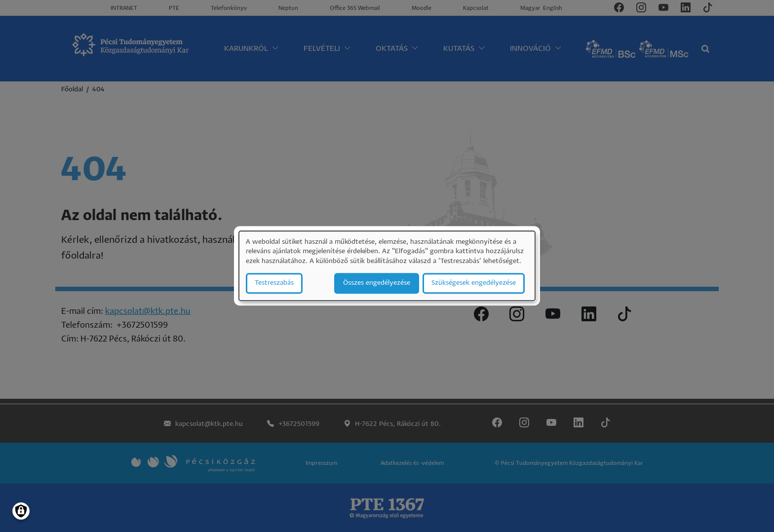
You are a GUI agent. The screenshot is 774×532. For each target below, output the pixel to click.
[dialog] (387, 266)
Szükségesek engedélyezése (474, 284)
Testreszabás (274, 284)
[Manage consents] (21, 511)
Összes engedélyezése (377, 284)
